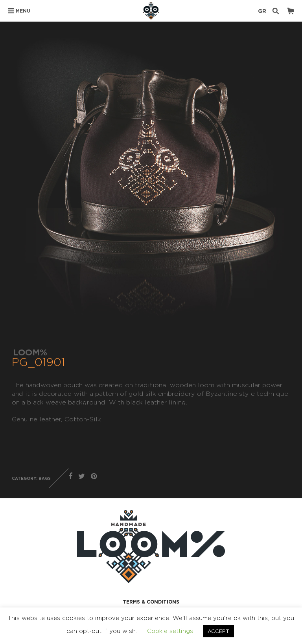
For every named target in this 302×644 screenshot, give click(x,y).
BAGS (45, 478)
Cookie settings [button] (170, 631)
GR (262, 11)
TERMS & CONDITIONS (151, 602)
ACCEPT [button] (218, 631)
